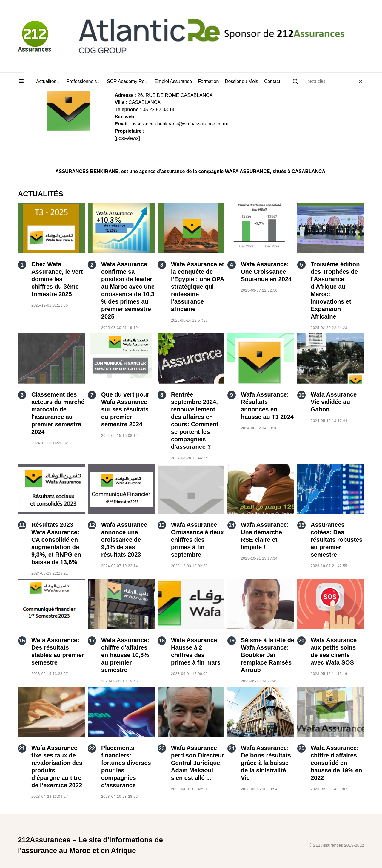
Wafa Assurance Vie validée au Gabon (334, 402)
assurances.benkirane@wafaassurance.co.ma (180, 124)
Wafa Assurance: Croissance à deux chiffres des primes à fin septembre (197, 540)
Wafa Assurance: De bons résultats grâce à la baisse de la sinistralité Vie (266, 763)
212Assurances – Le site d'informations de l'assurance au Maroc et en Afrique (90, 845)
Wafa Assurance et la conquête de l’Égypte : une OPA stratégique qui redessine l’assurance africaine (198, 287)
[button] (21, 82)
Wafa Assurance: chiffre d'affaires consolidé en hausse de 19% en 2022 (336, 763)
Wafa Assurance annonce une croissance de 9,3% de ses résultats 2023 (124, 540)
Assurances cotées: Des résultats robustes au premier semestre (336, 540)
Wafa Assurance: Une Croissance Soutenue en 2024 (266, 272)
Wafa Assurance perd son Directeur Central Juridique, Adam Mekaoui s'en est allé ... (198, 763)
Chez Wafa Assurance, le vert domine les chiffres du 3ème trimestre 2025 (57, 279)
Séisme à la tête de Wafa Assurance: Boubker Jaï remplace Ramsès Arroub (268, 655)
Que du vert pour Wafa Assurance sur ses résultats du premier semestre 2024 (125, 409)
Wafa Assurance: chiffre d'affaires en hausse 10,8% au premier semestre (125, 655)
